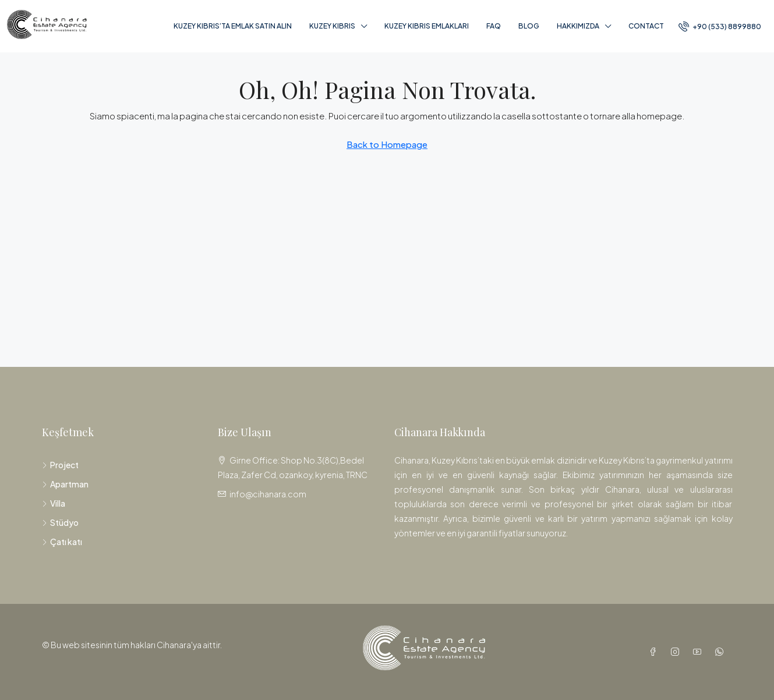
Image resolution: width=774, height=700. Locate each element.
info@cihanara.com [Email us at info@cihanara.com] (268, 494)
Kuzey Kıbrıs (332, 26)
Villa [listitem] (54, 503)
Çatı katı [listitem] (62, 542)
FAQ (494, 26)
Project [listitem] (60, 465)
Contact (646, 26)
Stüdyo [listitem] (60, 522)
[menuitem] (720, 26)
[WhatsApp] (722, 652)
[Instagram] (677, 652)
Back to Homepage (387, 144)
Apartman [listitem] (65, 484)
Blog (529, 26)
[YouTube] (699, 652)
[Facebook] (655, 652)
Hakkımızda (578, 26)
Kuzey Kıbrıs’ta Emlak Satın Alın (233, 26)
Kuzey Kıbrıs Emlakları (427, 26)
